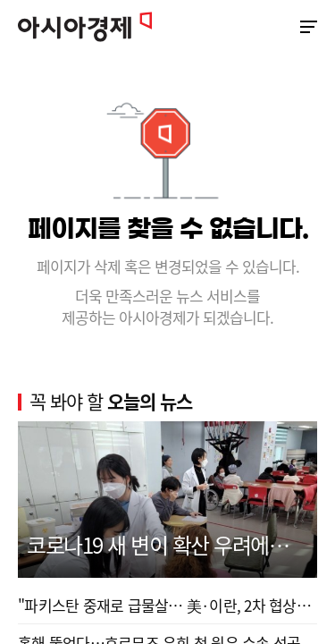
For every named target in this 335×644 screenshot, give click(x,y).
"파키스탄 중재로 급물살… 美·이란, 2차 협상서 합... (167, 605)
